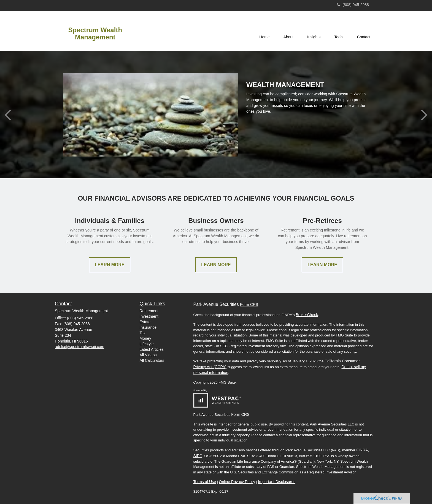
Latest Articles (152, 349)
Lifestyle (147, 344)
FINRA (362, 450)
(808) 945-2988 (353, 5)
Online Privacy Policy (237, 482)
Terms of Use (205, 482)
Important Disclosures (277, 482)
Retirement (149, 311)
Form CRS (249, 304)
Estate (145, 322)
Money (145, 338)
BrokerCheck (307, 315)
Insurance (148, 327)
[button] (288, 31)
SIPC (198, 456)
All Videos (148, 355)
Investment (149, 316)
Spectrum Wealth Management (95, 34)
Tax (143, 333)
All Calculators (152, 360)
